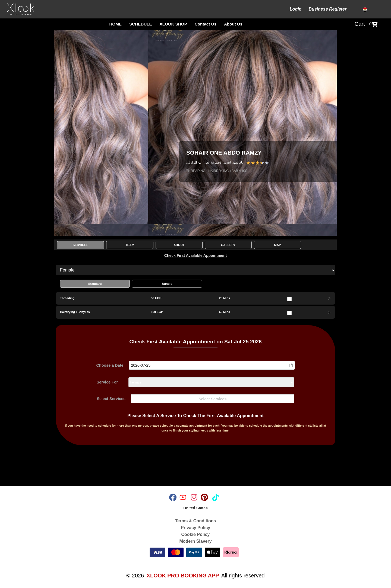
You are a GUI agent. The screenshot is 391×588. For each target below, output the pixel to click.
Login (296, 9)
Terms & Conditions (196, 521)
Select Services (111, 399)
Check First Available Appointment (195, 255)
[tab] (195, 298)
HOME (115, 24)
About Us (233, 24)
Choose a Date (110, 365)
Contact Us (206, 24)
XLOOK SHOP (173, 24)
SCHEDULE (141, 24)
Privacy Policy (196, 528)
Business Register (327, 9)
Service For (107, 382)
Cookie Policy (196, 534)
